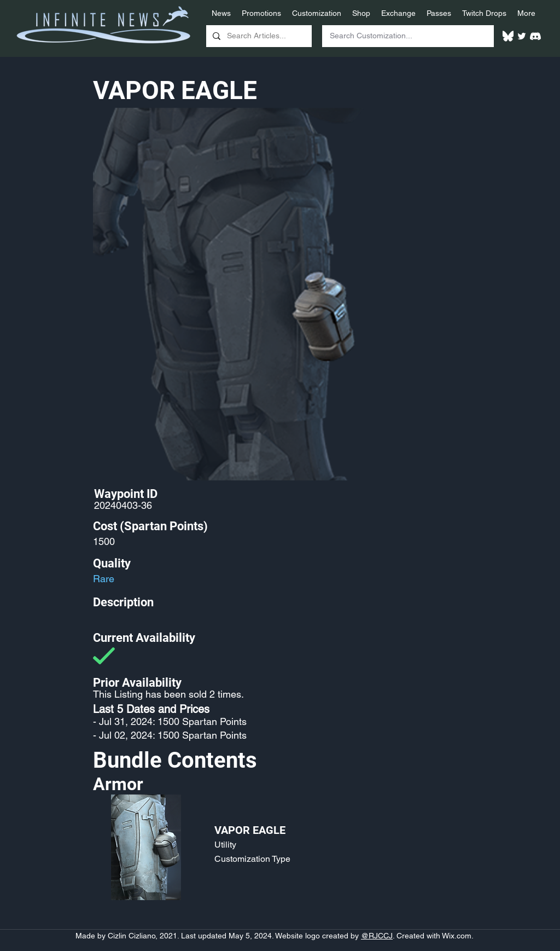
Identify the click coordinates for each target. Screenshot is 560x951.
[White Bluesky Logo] (508, 36)
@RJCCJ (377, 936)
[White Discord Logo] (535, 36)
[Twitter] (522, 36)
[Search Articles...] (258, 36)
